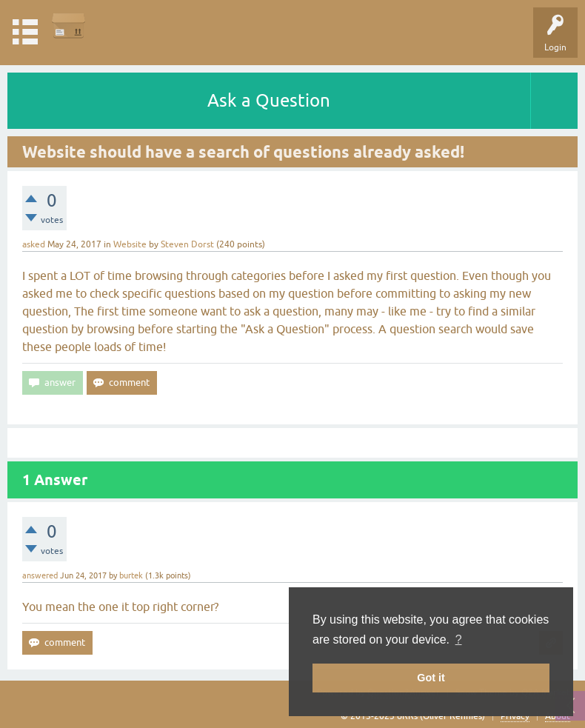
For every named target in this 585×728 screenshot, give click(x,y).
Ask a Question (269, 100)
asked (34, 244)
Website (130, 244)
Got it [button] (431, 678)
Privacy (515, 716)
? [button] (459, 639)
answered (40, 575)
